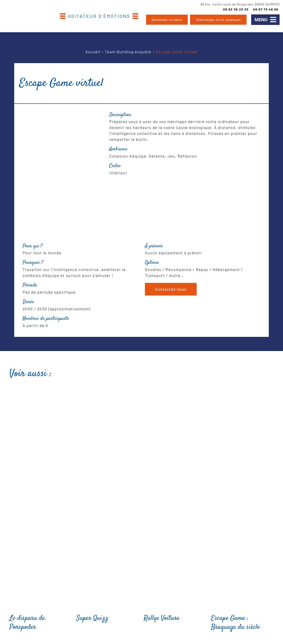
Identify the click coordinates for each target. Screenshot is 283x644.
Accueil (93, 52)
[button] (265, 20)
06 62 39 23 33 (236, 9)
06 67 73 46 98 (266, 9)
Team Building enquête (128, 52)
